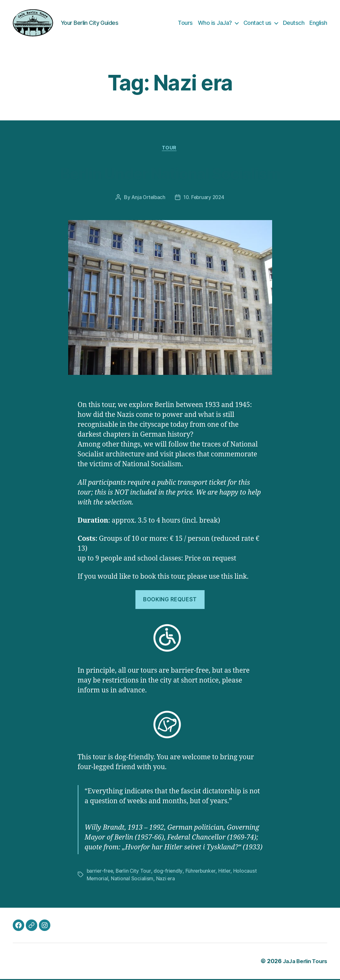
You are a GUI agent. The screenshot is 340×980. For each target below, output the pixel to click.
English (318, 23)
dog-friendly (170, 872)
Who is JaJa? (215, 23)
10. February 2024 (205, 198)
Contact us (257, 23)
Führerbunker (202, 872)
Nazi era (166, 879)
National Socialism (132, 879)
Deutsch (294, 23)
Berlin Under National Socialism (170, 173)
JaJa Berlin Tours (303, 962)
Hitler (226, 872)
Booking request (170, 600)
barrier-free (100, 872)
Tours (185, 23)
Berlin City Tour (135, 872)
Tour (170, 149)
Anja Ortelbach (147, 198)
